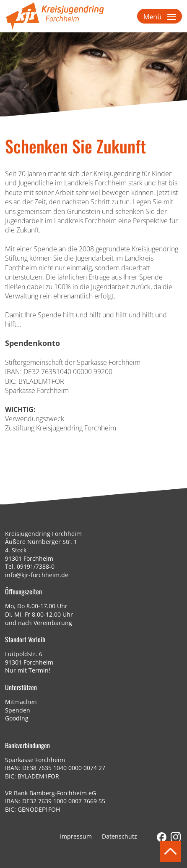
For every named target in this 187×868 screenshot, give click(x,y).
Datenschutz (119, 836)
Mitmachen (21, 702)
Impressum (76, 836)
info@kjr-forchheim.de (37, 575)
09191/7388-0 (36, 566)
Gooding (17, 718)
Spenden (18, 710)
